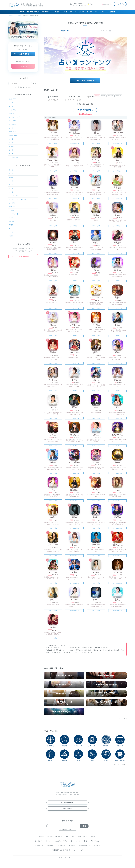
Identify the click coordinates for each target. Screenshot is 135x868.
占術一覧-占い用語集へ (120, 765)
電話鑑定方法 (39, 845)
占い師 (65, 12)
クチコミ (82, 12)
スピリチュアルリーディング (23, 199)
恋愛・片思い (23, 99)
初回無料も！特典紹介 (33, 12)
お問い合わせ (67, 808)
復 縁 (23, 102)
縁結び (23, 236)
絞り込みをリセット (85, 114)
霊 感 (23, 170)
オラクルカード (23, 214)
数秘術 (23, 225)
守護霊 (23, 177)
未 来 (23, 181)
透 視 (23, 188)
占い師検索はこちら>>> (23, 87)
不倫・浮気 (23, 110)
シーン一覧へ (123, 718)
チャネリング (23, 203)
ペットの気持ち (23, 157)
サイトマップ (78, 850)
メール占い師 (106, 31)
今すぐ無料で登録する (85, 81)
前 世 (23, 185)
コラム (97, 12)
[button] (84, 77)
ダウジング (23, 207)
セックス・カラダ (23, 117)
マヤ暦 (23, 232)
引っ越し (23, 146)
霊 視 (23, 174)
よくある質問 (111, 12)
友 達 (23, 139)
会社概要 (97, 845)
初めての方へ (46, 12)
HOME (22, 12)
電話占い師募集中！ (67, 802)
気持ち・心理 (23, 135)
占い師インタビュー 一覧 (64, 841)
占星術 (23, 218)
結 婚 (23, 106)
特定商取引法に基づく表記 (61, 850)
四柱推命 (23, 221)
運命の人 (23, 113)
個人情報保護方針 (84, 845)
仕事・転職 (23, 121)
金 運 (23, 154)
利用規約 (72, 845)
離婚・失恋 (23, 132)
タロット (23, 210)
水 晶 (23, 192)
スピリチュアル (23, 196)
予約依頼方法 (95, 841)
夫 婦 (23, 143)
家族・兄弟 (23, 124)
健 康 (23, 150)
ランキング (73, 12)
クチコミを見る (53, 143)
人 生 (23, 128)
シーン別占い (56, 12)
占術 (103, 12)
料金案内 (90, 12)
